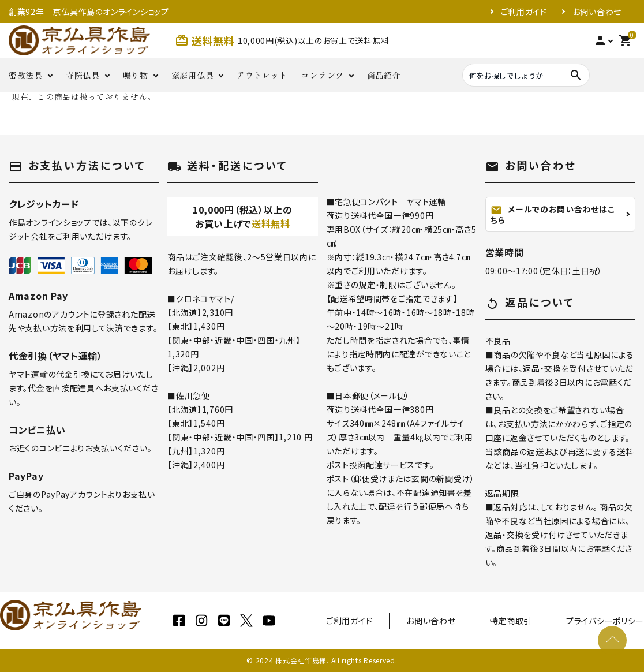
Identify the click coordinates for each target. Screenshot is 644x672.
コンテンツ (323, 75)
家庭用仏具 (193, 75)
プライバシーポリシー (605, 621)
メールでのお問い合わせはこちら (553, 214)
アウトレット (262, 75)
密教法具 (26, 75)
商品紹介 (384, 75)
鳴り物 (136, 75)
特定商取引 (511, 621)
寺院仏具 (83, 75)
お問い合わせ (597, 12)
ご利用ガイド (524, 12)
